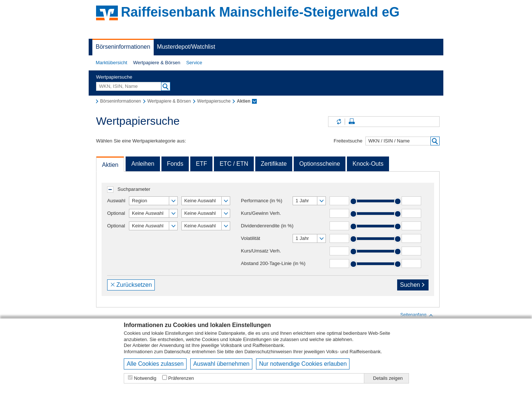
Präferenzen (181, 378)
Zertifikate (274, 164)
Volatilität (250, 238)
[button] (111, 63)
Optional (116, 213)
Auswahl (116, 201)
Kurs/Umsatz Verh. (261, 251)
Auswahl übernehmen (221, 364)
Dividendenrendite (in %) (267, 226)
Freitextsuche (348, 141)
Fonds (175, 164)
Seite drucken (352, 122)
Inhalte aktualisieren (338, 122)
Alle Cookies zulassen (155, 364)
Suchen (413, 285)
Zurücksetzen (131, 285)
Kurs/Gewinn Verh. (261, 213)
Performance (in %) (262, 201)
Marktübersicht (111, 63)
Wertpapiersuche (114, 77)
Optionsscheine (320, 164)
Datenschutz (178, 352)
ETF (201, 164)
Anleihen (143, 164)
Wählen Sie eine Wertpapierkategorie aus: (141, 141)
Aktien (110, 165)
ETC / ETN (234, 164)
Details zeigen (388, 378)
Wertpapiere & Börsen (157, 63)
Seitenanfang (417, 315)
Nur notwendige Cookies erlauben (303, 364)
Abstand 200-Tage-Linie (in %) (273, 263)
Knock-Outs (368, 164)
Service (194, 63)
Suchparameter (134, 189)
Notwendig (145, 378)
